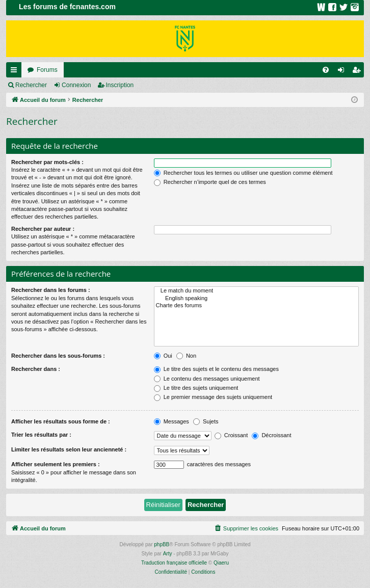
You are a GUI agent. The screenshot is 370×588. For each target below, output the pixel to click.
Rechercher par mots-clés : (47, 162)
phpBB (162, 544)
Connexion (76, 85)
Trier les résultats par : (41, 435)
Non (186, 356)
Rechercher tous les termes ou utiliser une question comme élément (243, 173)
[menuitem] (326, 70)
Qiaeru (221, 563)
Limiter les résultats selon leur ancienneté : (69, 449)
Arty (168, 554)
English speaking (256, 299)
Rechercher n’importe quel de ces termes (210, 182)
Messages (171, 421)
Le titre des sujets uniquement (196, 388)
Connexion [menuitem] (343, 72)
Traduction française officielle (174, 563)
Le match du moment (256, 291)
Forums (47, 70)
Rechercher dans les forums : (51, 290)
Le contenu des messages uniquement (207, 379)
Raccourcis (16, 72)
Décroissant (271, 435)
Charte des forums (256, 306)
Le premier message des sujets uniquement (213, 397)
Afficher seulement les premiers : (56, 464)
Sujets (206, 421)
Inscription (120, 85)
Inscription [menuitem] (359, 72)
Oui (163, 356)
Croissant (231, 435)
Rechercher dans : (36, 369)
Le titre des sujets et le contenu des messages (216, 369)
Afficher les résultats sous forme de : (61, 421)
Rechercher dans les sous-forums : (58, 356)
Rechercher (31, 85)
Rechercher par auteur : (43, 229)
